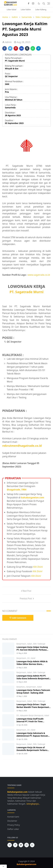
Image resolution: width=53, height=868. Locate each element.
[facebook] (29, 4)
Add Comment (18, 618)
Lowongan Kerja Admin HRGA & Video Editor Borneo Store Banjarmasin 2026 (32, 664)
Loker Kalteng (41, 10)
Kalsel (30, 644)
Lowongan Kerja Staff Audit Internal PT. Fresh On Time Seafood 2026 (30, 721)
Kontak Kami (13, 817)
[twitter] (21, 845)
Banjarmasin (22, 644)
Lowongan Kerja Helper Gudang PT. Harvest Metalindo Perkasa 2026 (32, 650)
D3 (29, 658)
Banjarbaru (21, 687)
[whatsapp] (32, 845)
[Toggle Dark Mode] (39, 3)
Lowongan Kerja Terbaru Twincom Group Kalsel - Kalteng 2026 (33, 691)
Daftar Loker (13, 829)
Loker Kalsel (11, 10)
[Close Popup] (3, 866)
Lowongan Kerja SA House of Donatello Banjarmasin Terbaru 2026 (32, 750)
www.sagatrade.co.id (39, 275)
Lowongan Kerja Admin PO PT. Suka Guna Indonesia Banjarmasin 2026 (33, 678)
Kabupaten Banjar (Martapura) (32, 715)
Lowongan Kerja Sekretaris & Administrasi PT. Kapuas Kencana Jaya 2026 (33, 736)
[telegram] (10, 845)
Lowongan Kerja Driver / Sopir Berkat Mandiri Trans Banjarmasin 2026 (33, 707)
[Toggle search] (44, 4)
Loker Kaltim (26, 10)
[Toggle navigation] (49, 3)
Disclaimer (12, 821)
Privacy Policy (14, 825)
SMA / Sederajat (39, 644)
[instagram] (33, 4)
